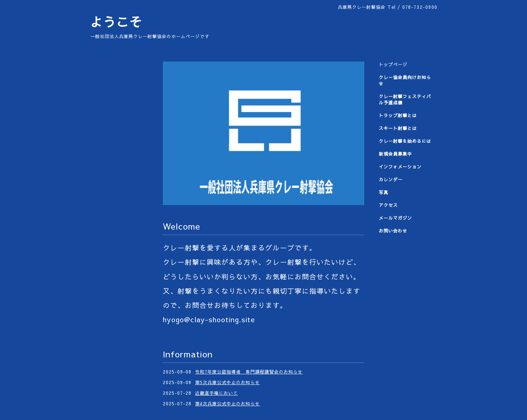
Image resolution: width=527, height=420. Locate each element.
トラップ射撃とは (398, 115)
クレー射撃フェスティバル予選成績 (405, 99)
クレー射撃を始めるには (405, 141)
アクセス (388, 205)
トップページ (393, 64)
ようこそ (116, 22)
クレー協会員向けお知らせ (405, 80)
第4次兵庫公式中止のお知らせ (227, 404)
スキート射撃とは (398, 128)
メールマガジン (395, 218)
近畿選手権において (216, 393)
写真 (384, 192)
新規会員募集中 (395, 154)
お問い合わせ (393, 231)
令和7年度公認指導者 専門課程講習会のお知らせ (249, 372)
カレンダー (391, 179)
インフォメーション (400, 167)
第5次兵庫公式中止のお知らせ (227, 382)
